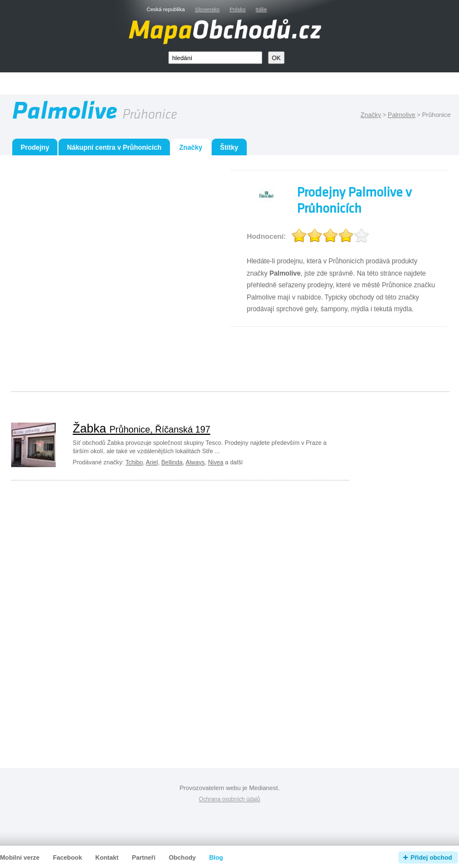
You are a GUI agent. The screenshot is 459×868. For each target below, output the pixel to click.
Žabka (142, 428)
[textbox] (215, 58)
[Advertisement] (104, 274)
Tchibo (134, 462)
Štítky (229, 148)
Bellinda (172, 462)
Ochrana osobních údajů (229, 799)
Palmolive (402, 115)
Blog (216, 857)
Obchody (182, 857)
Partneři (144, 857)
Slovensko (207, 9)
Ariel (152, 462)
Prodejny (35, 148)
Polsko (238, 9)
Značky (371, 115)
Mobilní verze (20, 857)
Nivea (216, 462)
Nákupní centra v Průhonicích (114, 148)
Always (195, 462)
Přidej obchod (431, 857)
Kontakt (107, 857)
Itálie (261, 9)
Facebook (67, 857)
